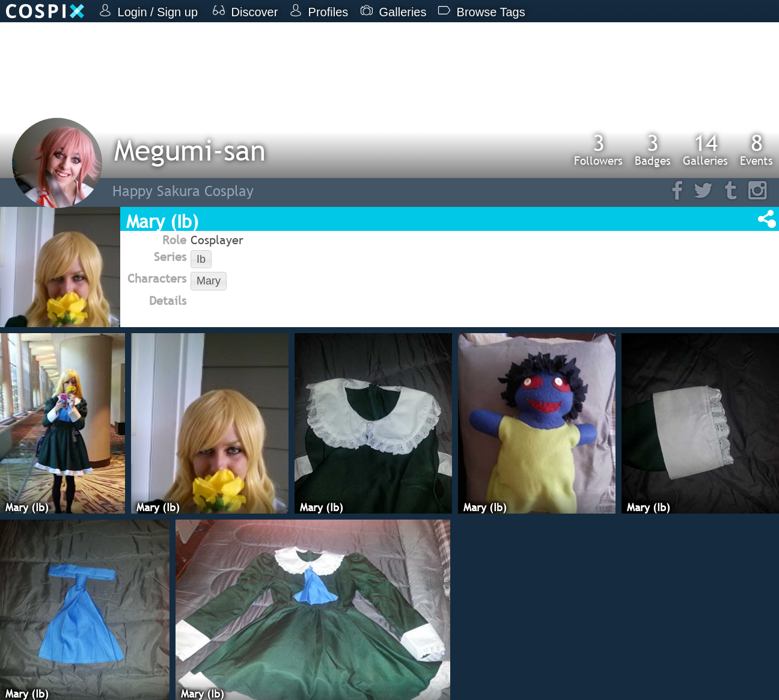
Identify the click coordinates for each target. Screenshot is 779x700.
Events (756, 149)
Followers (598, 149)
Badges (653, 149)
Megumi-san (190, 150)
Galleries (705, 149)
